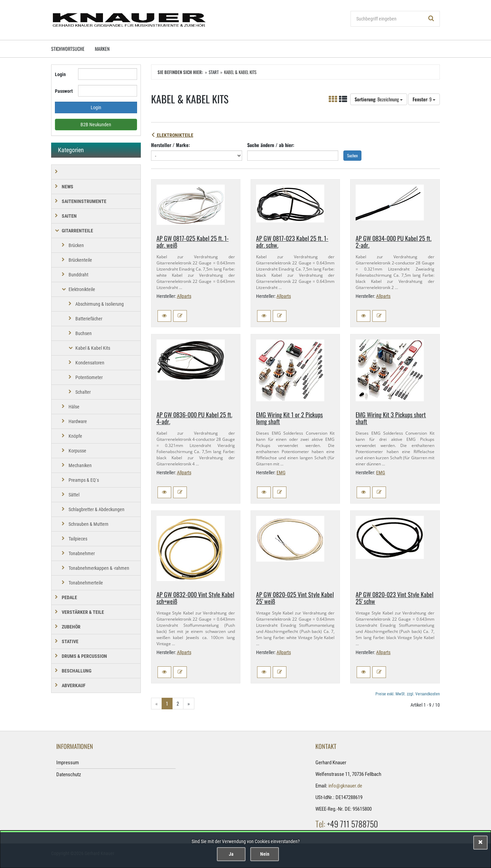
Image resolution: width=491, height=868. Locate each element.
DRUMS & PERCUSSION (84, 656)
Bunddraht (78, 275)
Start (214, 72)
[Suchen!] (431, 19)
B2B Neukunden (96, 125)
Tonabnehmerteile (86, 583)
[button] (164, 316)
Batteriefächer (89, 319)
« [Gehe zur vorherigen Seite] (157, 703)
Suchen (352, 155)
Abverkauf (74, 685)
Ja (231, 854)
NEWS (68, 187)
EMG (281, 473)
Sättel (74, 495)
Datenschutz (69, 775)
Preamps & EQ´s (84, 480)
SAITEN (69, 216)
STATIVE (70, 641)
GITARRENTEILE (77, 231)
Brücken (76, 245)
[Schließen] (480, 843)
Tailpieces (78, 539)
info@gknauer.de (345, 786)
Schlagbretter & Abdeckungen (96, 509)
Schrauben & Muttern (88, 524)
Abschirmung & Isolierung (100, 304)
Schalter (83, 392)
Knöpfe (75, 436)
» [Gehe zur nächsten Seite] (189, 703)
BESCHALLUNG (77, 671)
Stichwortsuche (68, 49)
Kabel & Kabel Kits (93, 348)
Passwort (64, 91)
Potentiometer (89, 377)
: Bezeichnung (379, 99)
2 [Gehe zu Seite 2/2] (178, 703)
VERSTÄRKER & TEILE (83, 612)
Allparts (184, 296)
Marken (102, 49)
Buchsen (84, 333)
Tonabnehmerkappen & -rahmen (99, 568)
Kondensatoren (90, 363)
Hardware (78, 421)
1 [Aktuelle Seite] (167, 703)
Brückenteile (80, 260)
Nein (265, 854)
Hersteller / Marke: (170, 145)
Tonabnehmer (82, 553)
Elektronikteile (172, 135)
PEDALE (69, 597)
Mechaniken (80, 465)
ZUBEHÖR (71, 627)
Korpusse (77, 451)
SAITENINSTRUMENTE (84, 201)
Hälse (74, 407)
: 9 (424, 99)
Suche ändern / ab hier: (271, 145)
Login (60, 74)
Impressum (68, 763)
